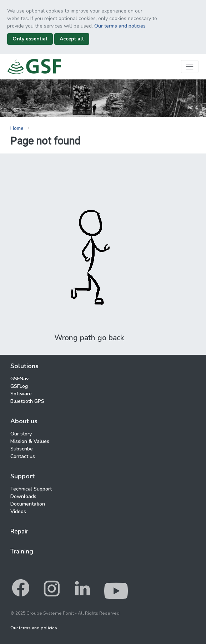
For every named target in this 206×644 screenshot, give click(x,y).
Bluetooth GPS (27, 401)
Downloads (23, 496)
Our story (21, 434)
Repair (19, 531)
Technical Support (31, 489)
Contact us (23, 456)
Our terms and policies (120, 26)
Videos (18, 511)
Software (21, 394)
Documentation (28, 504)
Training (22, 551)
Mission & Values (30, 441)
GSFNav (19, 379)
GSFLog (19, 386)
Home (17, 128)
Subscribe (22, 449)
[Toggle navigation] (190, 66)
